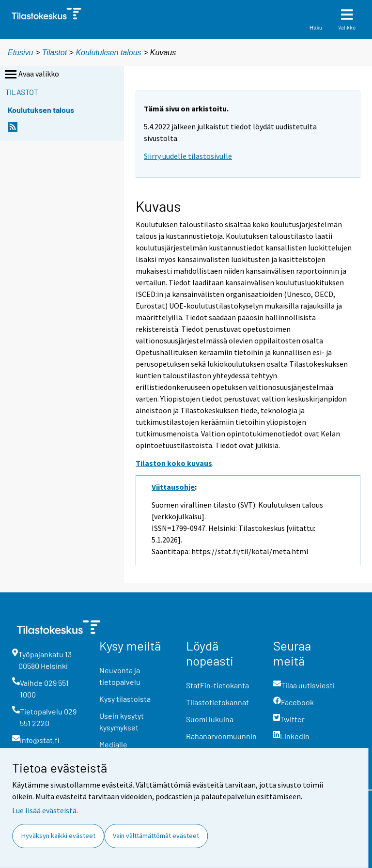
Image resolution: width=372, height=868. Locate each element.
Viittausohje (173, 487)
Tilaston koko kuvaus (174, 463)
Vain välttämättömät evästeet (156, 836)
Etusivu (20, 53)
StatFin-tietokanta (217, 685)
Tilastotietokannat (217, 702)
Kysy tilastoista (125, 699)
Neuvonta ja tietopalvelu (120, 676)
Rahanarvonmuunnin (221, 736)
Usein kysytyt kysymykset (122, 721)
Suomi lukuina (210, 719)
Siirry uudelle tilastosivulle (188, 156)
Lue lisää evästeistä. (45, 810)
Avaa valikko (31, 75)
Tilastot (54, 53)
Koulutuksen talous (108, 53)
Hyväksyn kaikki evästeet (58, 836)
